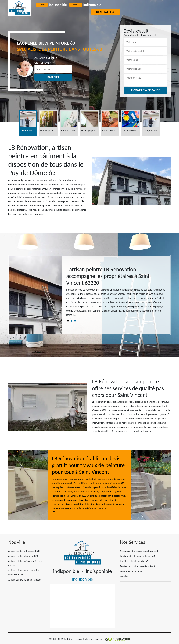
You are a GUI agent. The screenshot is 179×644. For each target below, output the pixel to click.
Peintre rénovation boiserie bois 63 (137, 566)
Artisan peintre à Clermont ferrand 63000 (25, 563)
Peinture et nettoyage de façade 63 (137, 556)
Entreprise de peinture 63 (133, 571)
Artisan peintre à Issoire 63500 (23, 556)
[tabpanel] (116, 293)
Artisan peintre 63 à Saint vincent (25, 580)
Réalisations (106, 12)
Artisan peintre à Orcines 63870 (24, 551)
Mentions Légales (93, 639)
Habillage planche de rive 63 (134, 561)
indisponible (58, 5)
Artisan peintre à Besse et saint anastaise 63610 (24, 573)
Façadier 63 (126, 576)
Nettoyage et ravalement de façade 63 (139, 551)
